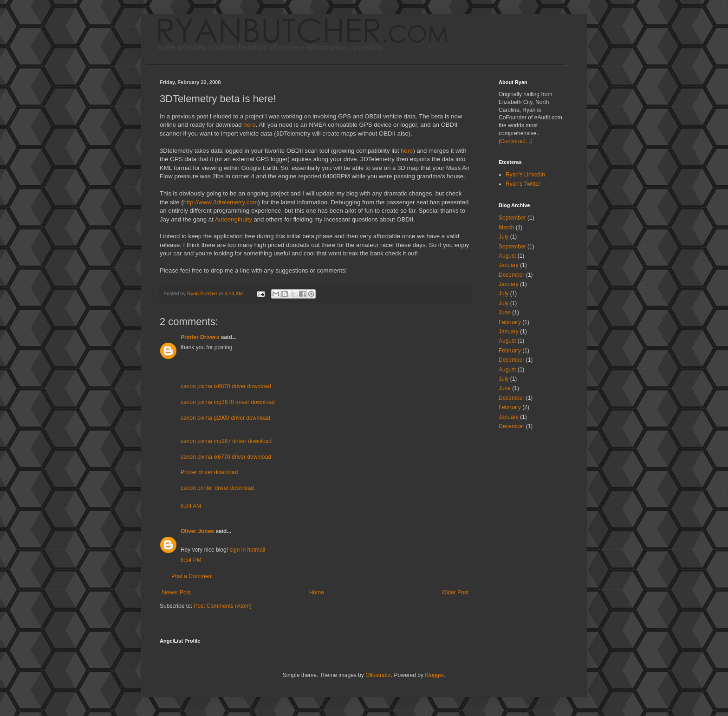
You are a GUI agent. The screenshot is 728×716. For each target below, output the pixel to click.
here (249, 125)
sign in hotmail (247, 550)
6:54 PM (191, 560)
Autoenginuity (234, 219)
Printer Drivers (200, 337)
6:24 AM (191, 506)
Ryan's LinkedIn (525, 175)
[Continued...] (515, 141)
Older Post (455, 592)
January (509, 265)
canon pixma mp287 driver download (226, 441)
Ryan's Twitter (523, 184)
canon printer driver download (217, 488)
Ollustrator (378, 675)
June (505, 312)
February (510, 322)
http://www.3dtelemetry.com (221, 202)
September (512, 218)
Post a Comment (192, 576)
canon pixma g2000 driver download (225, 418)
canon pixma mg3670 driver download (228, 402)
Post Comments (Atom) (223, 606)
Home (317, 592)
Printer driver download (209, 472)
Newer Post (176, 592)
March (506, 228)
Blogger (434, 675)
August (507, 256)
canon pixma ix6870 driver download (226, 386)
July (504, 237)
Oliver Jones (197, 531)
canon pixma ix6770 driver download (226, 457)
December (511, 275)
